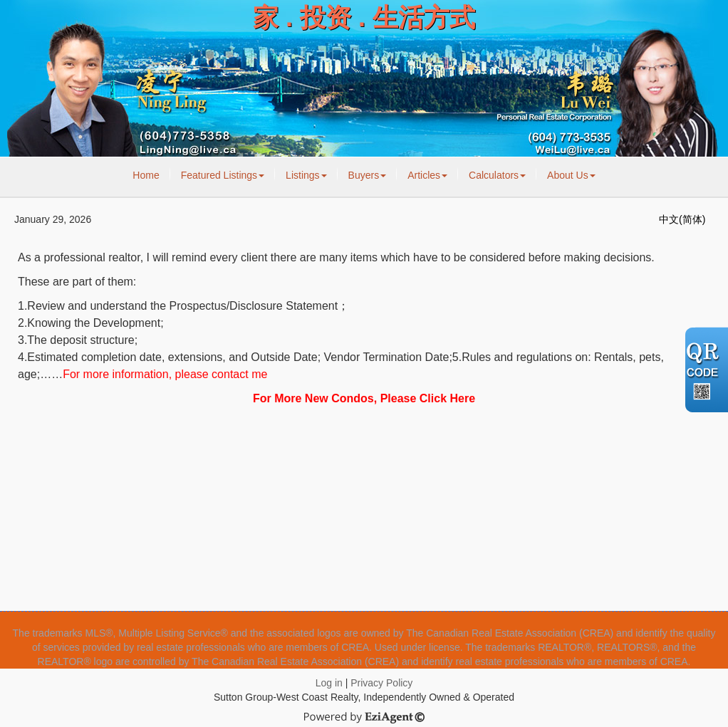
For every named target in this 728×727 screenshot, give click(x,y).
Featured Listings (223, 175)
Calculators (497, 175)
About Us (571, 175)
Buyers (368, 175)
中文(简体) (682, 219)
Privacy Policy (381, 683)
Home (146, 175)
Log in (329, 683)
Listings (306, 175)
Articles (427, 175)
